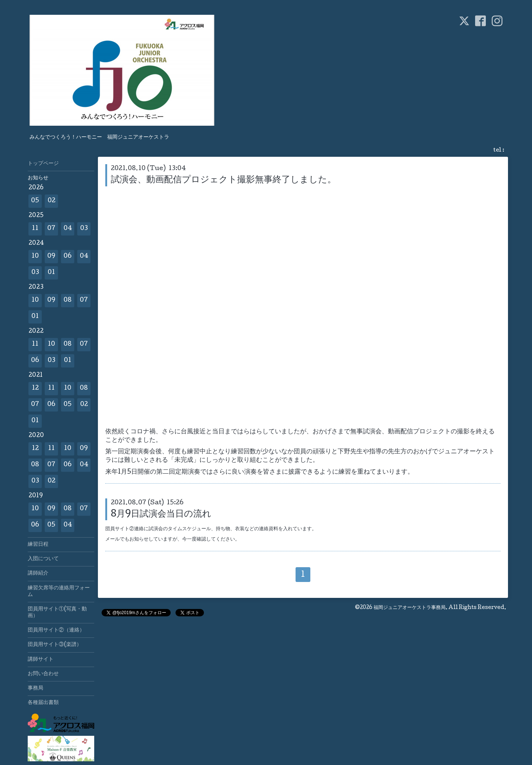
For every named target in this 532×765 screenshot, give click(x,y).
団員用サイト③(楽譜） (55, 645)
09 (51, 256)
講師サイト (41, 660)
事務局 (35, 688)
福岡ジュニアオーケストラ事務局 (410, 608)
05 (35, 201)
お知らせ (38, 178)
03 (84, 229)
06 (68, 256)
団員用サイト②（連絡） (56, 630)
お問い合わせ (43, 674)
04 (68, 229)
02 (52, 201)
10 (35, 256)
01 (51, 273)
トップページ (43, 164)
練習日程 (38, 545)
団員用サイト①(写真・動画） (57, 613)
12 (35, 388)
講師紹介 (38, 573)
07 (51, 229)
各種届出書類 (43, 703)
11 (35, 229)
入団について (43, 559)
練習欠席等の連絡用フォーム (59, 592)
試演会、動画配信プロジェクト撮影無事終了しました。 (224, 180)
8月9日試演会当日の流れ (161, 514)
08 (68, 300)
